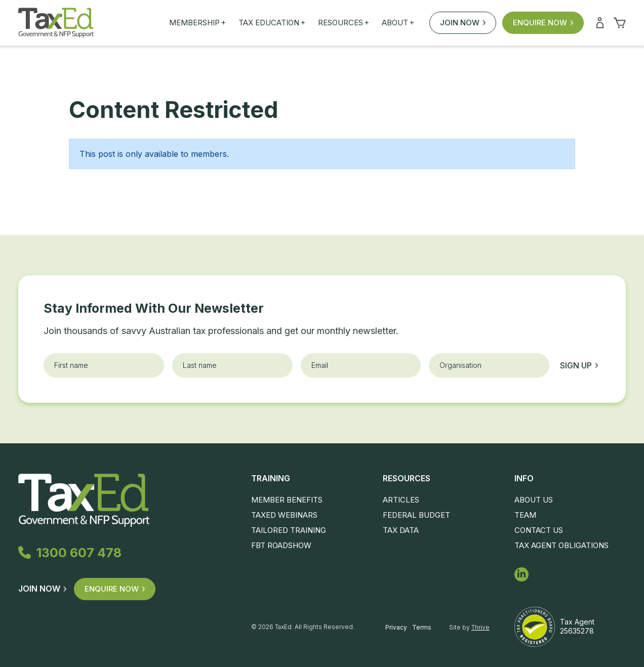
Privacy (396, 627)
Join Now (463, 23)
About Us (534, 500)
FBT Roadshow (281, 545)
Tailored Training (289, 530)
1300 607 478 (70, 553)
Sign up (579, 365)
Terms (422, 627)
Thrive (480, 627)
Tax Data (401, 530)
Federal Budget (416, 515)
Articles (401, 500)
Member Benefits (287, 500)
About (398, 23)
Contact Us (539, 530)
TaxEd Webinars (284, 515)
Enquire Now (543, 23)
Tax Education (272, 23)
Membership (197, 23)
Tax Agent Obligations (561, 545)
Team (525, 515)
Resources (344, 23)
